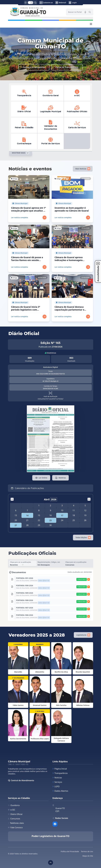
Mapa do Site (88, 856)
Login (73, 3)
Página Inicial (60, 769)
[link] (36, 12)
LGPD (56, 786)
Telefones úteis (16, 823)
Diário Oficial (15, 814)
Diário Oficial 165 (44, 581)
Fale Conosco (15, 827)
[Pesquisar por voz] (85, 12)
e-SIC (12, 810)
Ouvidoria (14, 805)
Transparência (60, 773)
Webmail (61, 3)
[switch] (31, 3)
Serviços (57, 782)
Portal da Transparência (67, 67)
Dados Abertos (60, 791)
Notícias (57, 778)
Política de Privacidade (70, 851)
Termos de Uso (87, 851)
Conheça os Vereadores (34, 67)
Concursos (14, 819)
